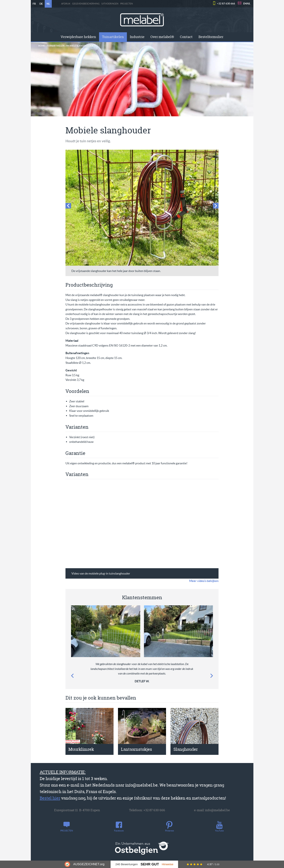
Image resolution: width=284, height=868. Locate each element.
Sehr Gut (150, 864)
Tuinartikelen (113, 37)
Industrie (137, 37)
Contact (186, 37)
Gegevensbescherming (86, 4)
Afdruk (66, 4)
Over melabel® (162, 37)
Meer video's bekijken (204, 581)
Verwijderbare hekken (78, 37)
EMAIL (247, 4)
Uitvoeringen (110, 4)
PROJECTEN (127, 4)
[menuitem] (78, 37)
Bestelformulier (211, 37)
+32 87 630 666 (226, 4)
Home (42, 46)
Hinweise (168, 864)
